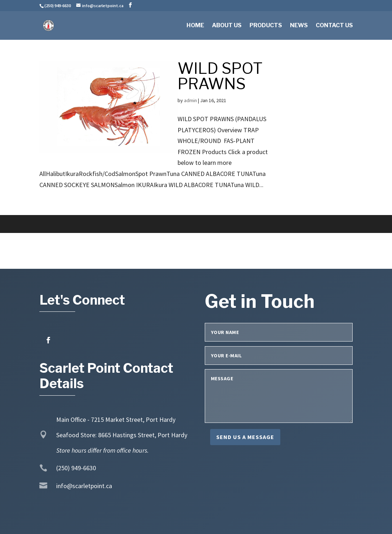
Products (266, 26)
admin (190, 100)
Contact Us (334, 26)
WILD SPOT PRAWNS (220, 76)
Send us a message (245, 437)
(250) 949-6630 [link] (76, 468)
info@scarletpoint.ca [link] (84, 486)
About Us (227, 26)
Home (195, 26)
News (299, 26)
